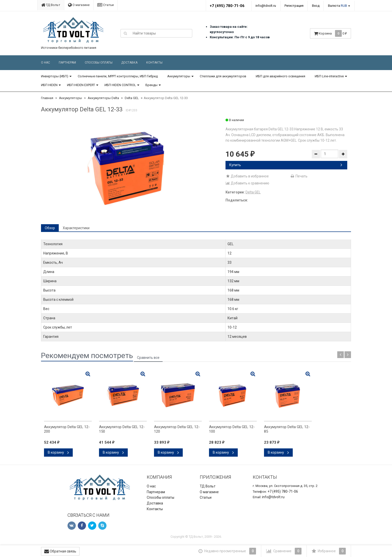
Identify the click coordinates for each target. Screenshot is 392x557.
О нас (45, 63)
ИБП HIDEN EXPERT (81, 85)
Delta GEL (132, 98)
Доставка (129, 63)
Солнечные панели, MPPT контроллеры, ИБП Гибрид (118, 76)
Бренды (151, 85)
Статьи (105, 5)
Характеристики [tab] (76, 228)
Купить (286, 165)
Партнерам (67, 63)
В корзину (58, 452)
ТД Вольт (51, 5)
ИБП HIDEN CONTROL (120, 85)
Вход (316, 6)
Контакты (154, 63)
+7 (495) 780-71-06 (227, 6)
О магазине (79, 5)
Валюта (337, 6)
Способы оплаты (99, 63)
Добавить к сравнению (247, 183)
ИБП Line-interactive (329, 76)
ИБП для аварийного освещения (280, 76)
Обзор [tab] (50, 228)
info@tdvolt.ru (266, 6)
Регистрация (294, 6)
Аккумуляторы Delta (103, 98)
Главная (47, 98)
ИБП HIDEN (49, 85)
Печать (299, 176)
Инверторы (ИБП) (55, 76)
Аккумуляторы (179, 76)
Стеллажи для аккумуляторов (223, 76)
